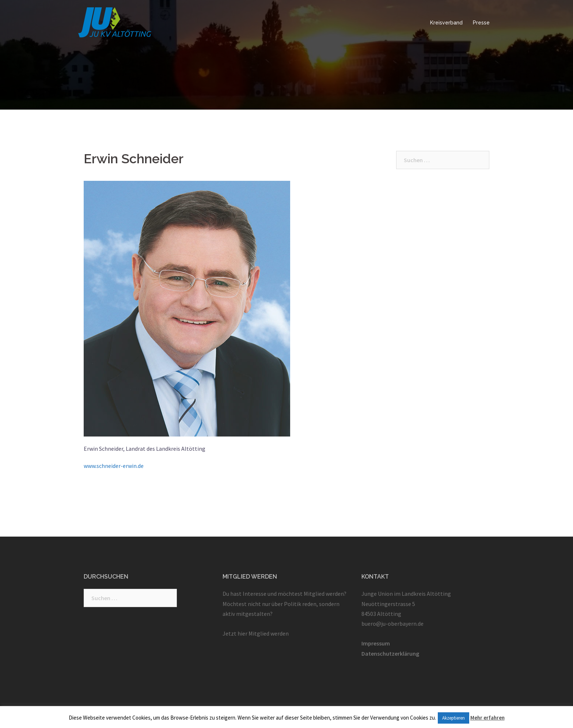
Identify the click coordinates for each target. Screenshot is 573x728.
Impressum (376, 643)
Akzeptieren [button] (454, 718)
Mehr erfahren (487, 718)
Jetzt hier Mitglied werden (256, 633)
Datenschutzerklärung (390, 653)
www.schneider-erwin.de (114, 466)
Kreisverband (446, 23)
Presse (481, 23)
